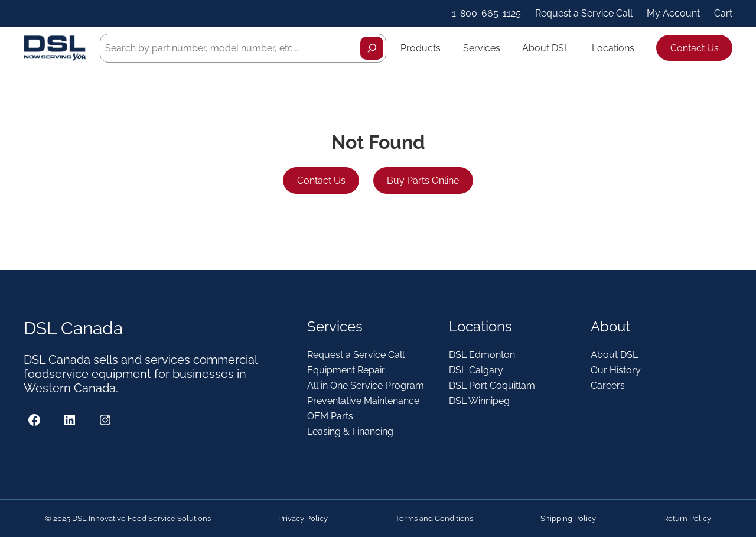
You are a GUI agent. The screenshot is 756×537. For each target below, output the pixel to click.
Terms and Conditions (434, 518)
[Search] (372, 48)
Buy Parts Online (423, 180)
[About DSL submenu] (575, 48)
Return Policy (687, 518)
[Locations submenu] (640, 48)
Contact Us (695, 48)
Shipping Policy (568, 518)
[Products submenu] (446, 48)
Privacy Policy (303, 518)
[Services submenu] (506, 48)
